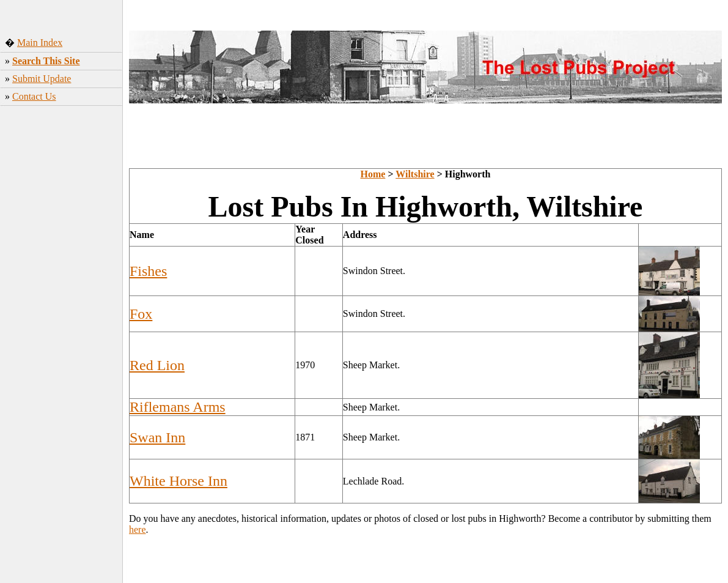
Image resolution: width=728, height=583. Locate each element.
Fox (141, 314)
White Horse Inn (178, 481)
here (138, 529)
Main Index (40, 43)
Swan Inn (157, 437)
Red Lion (157, 365)
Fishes (148, 271)
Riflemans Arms (178, 407)
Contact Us (34, 96)
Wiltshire (415, 174)
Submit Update (42, 79)
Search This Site (46, 61)
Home (373, 174)
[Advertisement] (61, 203)
